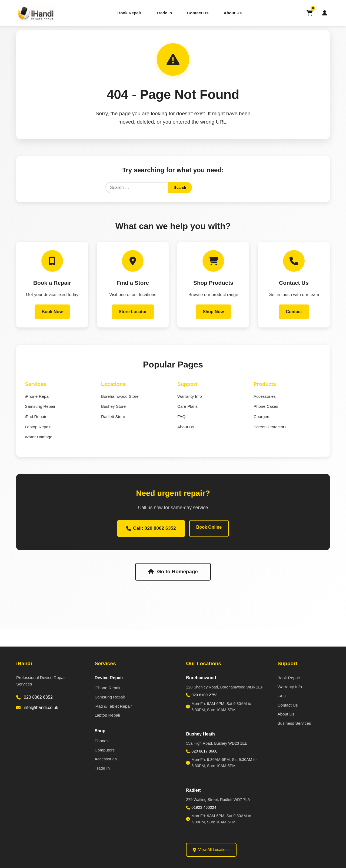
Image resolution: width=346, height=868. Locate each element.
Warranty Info (190, 397)
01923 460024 (204, 807)
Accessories (265, 397)
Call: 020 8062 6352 (151, 529)
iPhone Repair (38, 397)
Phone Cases (266, 407)
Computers (105, 750)
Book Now (52, 312)
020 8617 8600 (204, 751)
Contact (294, 312)
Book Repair (129, 13)
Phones (102, 741)
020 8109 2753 (204, 695)
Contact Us (198, 13)
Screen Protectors (270, 427)
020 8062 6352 (38, 697)
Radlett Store (113, 417)
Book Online (209, 528)
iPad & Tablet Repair (113, 706)
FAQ (181, 417)
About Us (233, 13)
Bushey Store (113, 407)
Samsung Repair (40, 407)
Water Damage (39, 437)
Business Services (294, 723)
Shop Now (213, 312)
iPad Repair (36, 417)
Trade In (164, 13)
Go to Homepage (173, 573)
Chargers (262, 417)
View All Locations (211, 850)
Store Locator (133, 312)
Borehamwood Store (120, 397)
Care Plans (187, 407)
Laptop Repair (38, 427)
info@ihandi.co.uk (41, 708)
